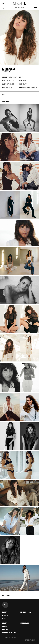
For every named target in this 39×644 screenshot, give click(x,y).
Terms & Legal (26, 612)
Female (5, 615)
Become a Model (9, 632)
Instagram (24, 623)
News (4, 626)
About (5, 623)
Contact (6, 629)
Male (4, 618)
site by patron (30, 640)
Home (4, 612)
